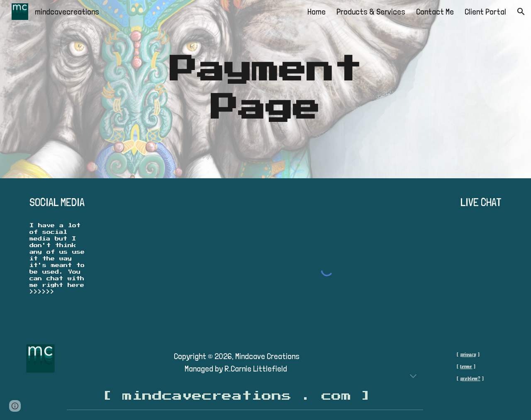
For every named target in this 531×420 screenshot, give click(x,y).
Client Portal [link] (485, 12)
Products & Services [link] (371, 12)
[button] (521, 12)
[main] (265, 89)
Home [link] (317, 12)
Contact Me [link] (435, 12)
